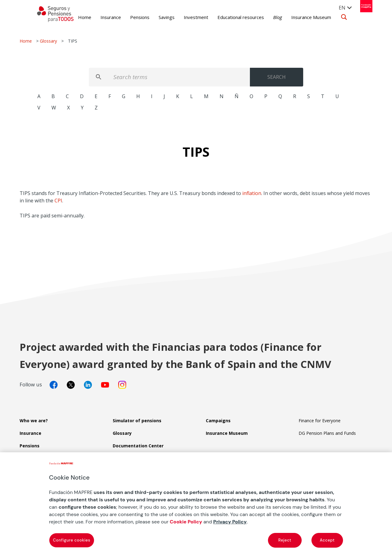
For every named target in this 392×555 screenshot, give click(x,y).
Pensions (131, 17)
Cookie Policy (186, 522)
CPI (58, 201)
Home (76, 17)
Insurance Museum (303, 17)
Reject (285, 540)
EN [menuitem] (339, 8)
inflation (252, 193)
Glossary (48, 41)
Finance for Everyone (320, 421)
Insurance (102, 17)
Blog (269, 17)
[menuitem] (342, 7)
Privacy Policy (230, 522)
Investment (187, 17)
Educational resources (232, 17)
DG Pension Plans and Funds (327, 433)
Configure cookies (72, 540)
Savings (158, 17)
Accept (327, 540)
